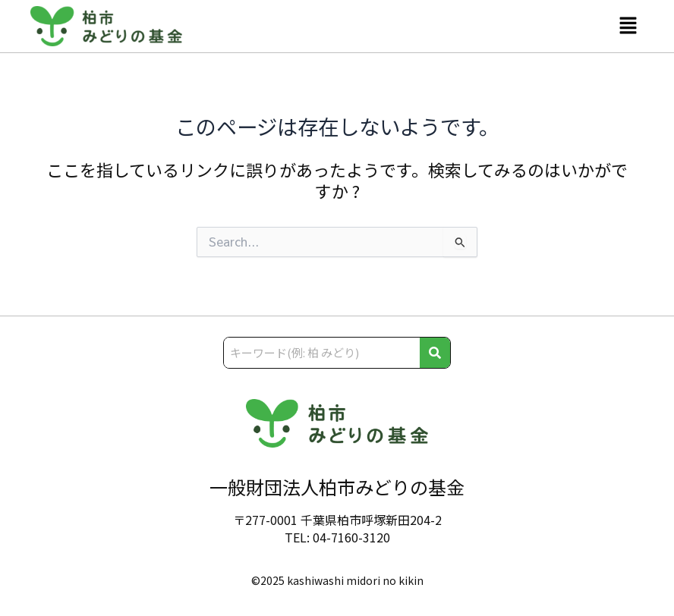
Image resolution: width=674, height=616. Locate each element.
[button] (628, 26)
